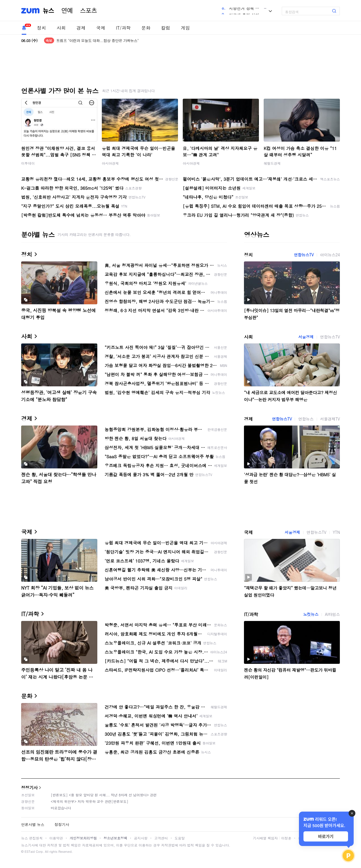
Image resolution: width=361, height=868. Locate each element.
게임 (185, 28)
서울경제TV (330, 419)
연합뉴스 (306, 419)
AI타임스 (332, 614)
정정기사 (29, 787)
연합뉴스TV (304, 255)
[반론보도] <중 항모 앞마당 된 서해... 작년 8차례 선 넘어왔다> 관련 (104, 795)
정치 (41, 28)
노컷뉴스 (311, 614)
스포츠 (89, 11)
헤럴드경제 (272, 163)
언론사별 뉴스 (33, 824)
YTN (336, 532)
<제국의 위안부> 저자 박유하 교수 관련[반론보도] (90, 801)
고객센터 (161, 838)
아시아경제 (110, 163)
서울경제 (306, 337)
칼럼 (166, 28)
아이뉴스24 (330, 255)
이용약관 (56, 838)
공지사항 (141, 838)
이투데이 (28, 163)
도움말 (180, 838)
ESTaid (30, 852)
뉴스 (49, 11)
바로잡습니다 (61, 808)
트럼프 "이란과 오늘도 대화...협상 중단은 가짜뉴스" (98, 40)
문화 (146, 28)
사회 (61, 28)
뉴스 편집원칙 (32, 838)
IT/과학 (123, 28)
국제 (101, 28)
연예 (67, 11)
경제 (81, 28)
